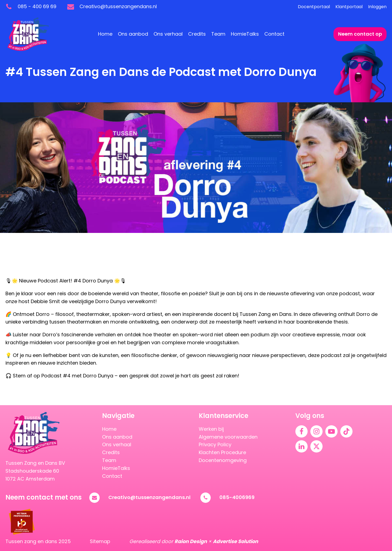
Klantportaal (349, 7)
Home (105, 34)
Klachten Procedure (222, 452)
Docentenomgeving (223, 460)
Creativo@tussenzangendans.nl (149, 497)
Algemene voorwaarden (228, 437)
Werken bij (211, 429)
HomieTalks (245, 34)
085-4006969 (237, 497)
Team (218, 34)
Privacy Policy (215, 444)
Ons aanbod (133, 34)
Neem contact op (360, 34)
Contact (274, 34)
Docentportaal (314, 7)
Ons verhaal (168, 34)
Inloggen (377, 7)
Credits (197, 34)
